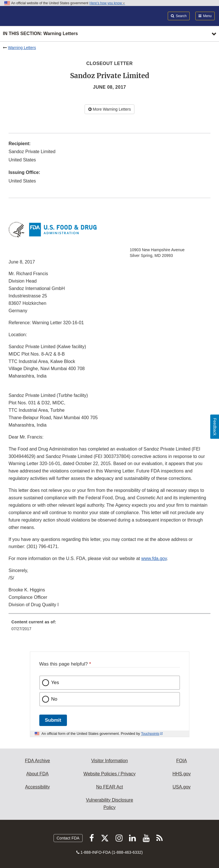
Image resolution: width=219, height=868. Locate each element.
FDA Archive (37, 761)
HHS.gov (181, 774)
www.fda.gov (154, 558)
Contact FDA (68, 838)
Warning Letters (22, 48)
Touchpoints (150, 734)
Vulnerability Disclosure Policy (110, 804)
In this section (40, 34)
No (54, 699)
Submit (53, 720)
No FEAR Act (109, 787)
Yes (55, 683)
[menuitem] (109, 627)
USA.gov (182, 787)
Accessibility (37, 787)
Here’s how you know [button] (107, 3)
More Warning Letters (110, 109)
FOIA (182, 761)
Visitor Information (109, 761)
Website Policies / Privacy (109, 774)
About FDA (37, 774)
